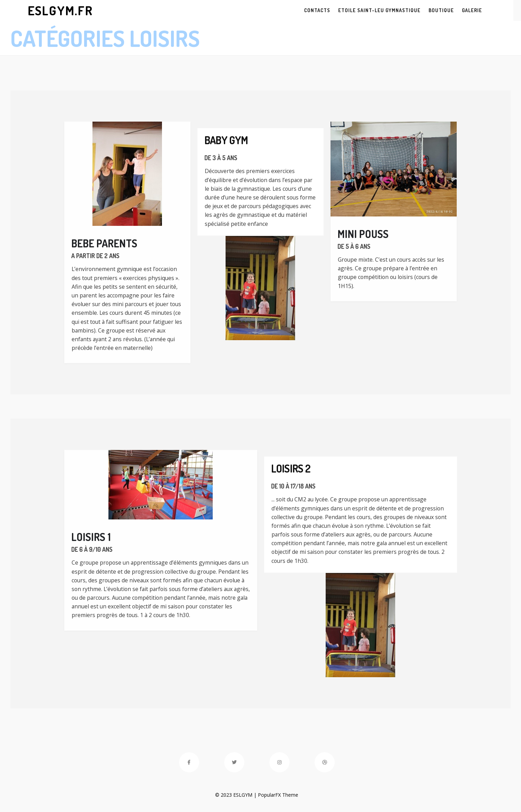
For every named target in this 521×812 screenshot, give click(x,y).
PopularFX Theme (273, 795)
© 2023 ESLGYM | (232, 795)
